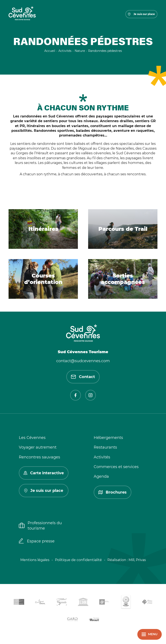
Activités (102, 457)
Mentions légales (35, 560)
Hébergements (108, 438)
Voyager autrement (38, 447)
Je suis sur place (141, 14)
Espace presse (37, 541)
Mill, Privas (137, 560)
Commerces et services (116, 467)
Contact (83, 377)
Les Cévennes (32, 438)
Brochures (113, 492)
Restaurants (105, 447)
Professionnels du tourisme (40, 526)
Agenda (101, 476)
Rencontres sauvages (39, 457)
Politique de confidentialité (78, 560)
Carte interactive (44, 473)
